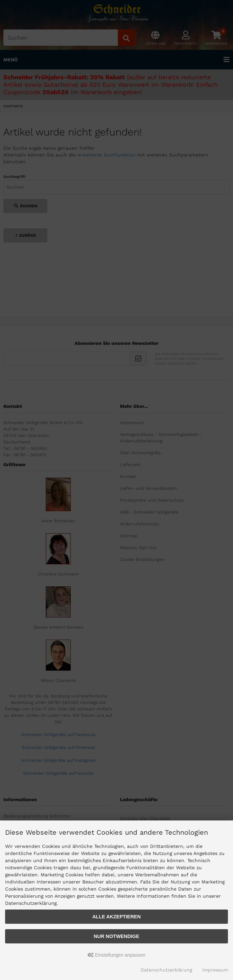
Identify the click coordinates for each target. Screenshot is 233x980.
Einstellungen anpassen (117, 955)
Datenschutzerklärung (166, 970)
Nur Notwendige (116, 936)
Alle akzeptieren (117, 917)
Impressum (215, 970)
